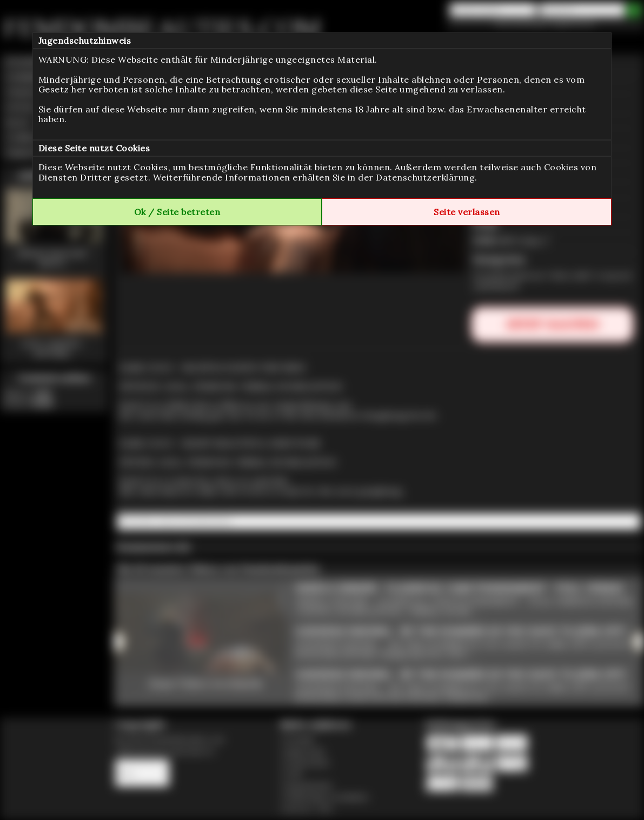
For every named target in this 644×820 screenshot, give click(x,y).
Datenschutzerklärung (425, 177)
